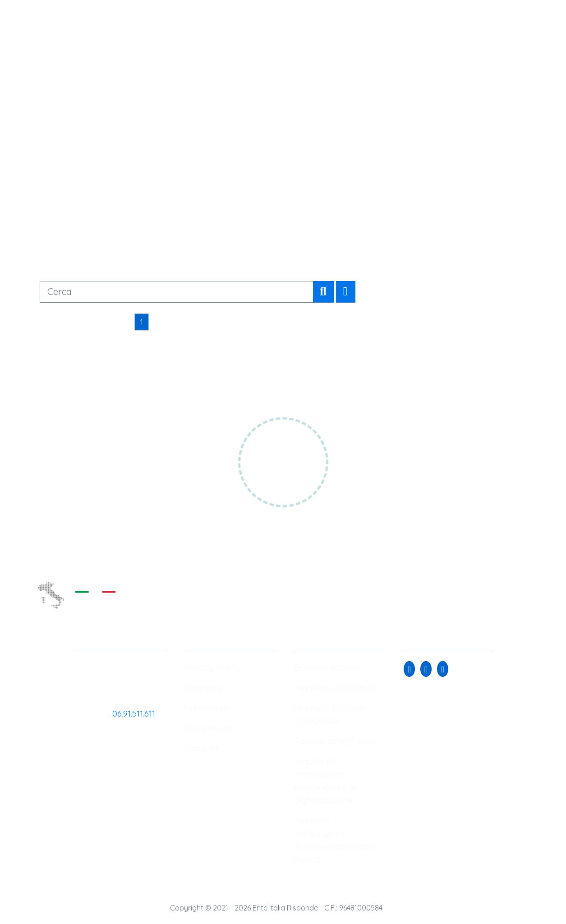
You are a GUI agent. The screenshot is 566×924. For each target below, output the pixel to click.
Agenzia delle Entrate (336, 741)
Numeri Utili (207, 708)
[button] (409, 669)
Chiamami (203, 688)
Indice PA (202, 748)
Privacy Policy (212, 667)
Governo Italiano (327, 667)
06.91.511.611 (134, 713)
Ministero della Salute (336, 688)
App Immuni (208, 728)
